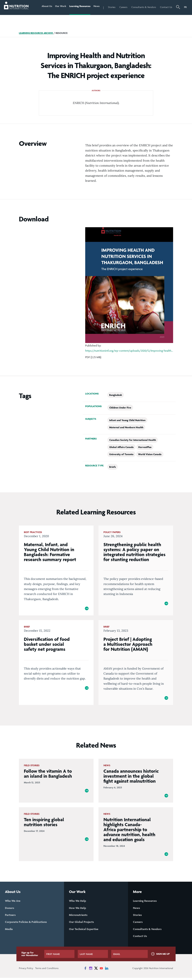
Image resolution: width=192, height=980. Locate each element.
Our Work (58, 7)
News (96, 7)
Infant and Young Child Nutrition (127, 420)
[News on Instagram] (91, 970)
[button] (178, 7)
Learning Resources (79, 7)
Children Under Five (120, 408)
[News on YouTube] (101, 970)
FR (185, 7)
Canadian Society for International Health (133, 440)
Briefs (112, 467)
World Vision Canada (150, 454)
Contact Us (166, 7)
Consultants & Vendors (144, 7)
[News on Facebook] (85, 970)
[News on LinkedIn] (107, 970)
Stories (112, 7)
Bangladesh (116, 395)
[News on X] (96, 970)
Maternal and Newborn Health (126, 427)
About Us (44, 7)
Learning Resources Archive (37, 33)
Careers (123, 7)
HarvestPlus (145, 447)
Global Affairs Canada (121, 447)
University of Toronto (121, 454)
